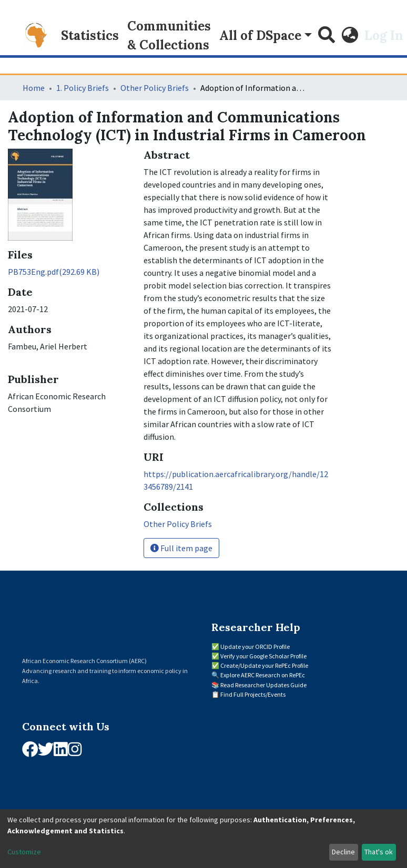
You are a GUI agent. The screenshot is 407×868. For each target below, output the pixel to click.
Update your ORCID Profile (255, 647)
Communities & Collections (169, 35)
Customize (24, 852)
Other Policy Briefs (155, 88)
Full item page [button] (181, 548)
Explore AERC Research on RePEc (263, 675)
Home (34, 88)
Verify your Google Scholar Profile (263, 656)
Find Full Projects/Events (253, 694)
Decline (343, 852)
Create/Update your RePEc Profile (264, 665)
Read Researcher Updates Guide (263, 685)
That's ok (379, 852)
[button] (350, 36)
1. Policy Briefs (83, 88)
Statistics (90, 35)
